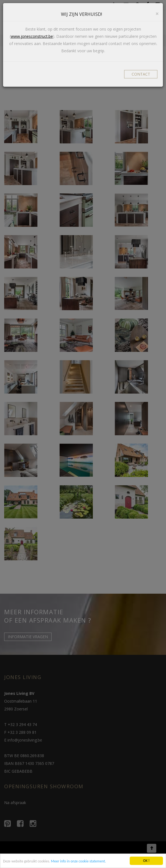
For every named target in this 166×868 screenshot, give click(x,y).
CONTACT (141, 74)
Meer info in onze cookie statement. (79, 861)
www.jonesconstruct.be (32, 36)
